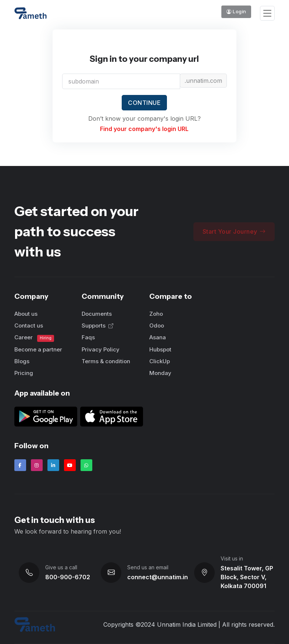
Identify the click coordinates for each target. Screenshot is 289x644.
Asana (158, 337)
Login (236, 11)
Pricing (24, 373)
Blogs (22, 361)
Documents (97, 314)
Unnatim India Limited (187, 624)
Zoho (156, 314)
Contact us (29, 325)
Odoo (157, 325)
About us (26, 314)
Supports (97, 325)
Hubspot (160, 349)
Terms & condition (106, 361)
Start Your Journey (234, 231)
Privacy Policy (101, 349)
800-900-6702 (68, 577)
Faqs (88, 337)
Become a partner (38, 349)
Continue (144, 103)
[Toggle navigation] (267, 13)
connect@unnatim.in (158, 577)
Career (34, 338)
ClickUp (160, 361)
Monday (160, 373)
